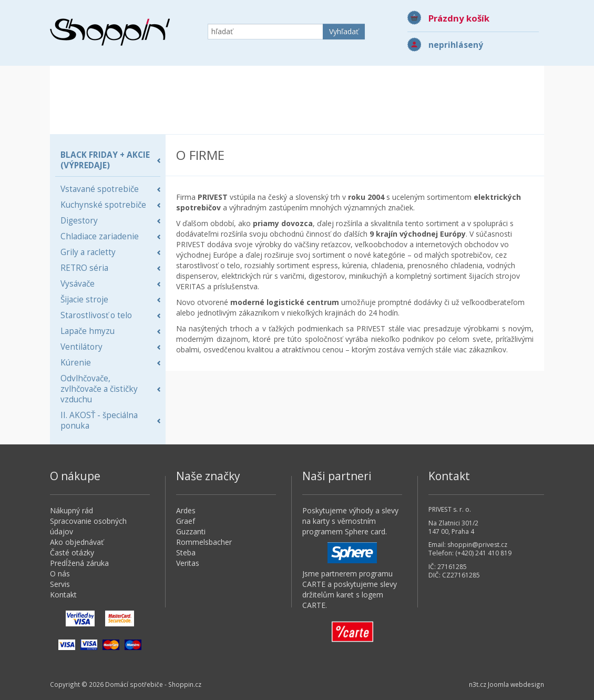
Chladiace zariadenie (100, 236)
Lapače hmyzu (88, 331)
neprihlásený (456, 45)
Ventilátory (81, 347)
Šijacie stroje (84, 300)
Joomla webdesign (516, 684)
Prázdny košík (459, 18)
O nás (60, 574)
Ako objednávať (77, 542)
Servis (60, 584)
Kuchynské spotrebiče (103, 205)
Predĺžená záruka (79, 563)
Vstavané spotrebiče (100, 189)
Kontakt (63, 595)
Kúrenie (76, 363)
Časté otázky (72, 552)
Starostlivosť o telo (96, 315)
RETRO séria (84, 268)
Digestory (79, 221)
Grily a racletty (88, 252)
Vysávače (78, 284)
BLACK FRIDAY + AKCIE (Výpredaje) (105, 160)
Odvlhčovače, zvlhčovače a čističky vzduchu (99, 389)
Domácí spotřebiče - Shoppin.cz (110, 32)
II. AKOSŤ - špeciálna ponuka (99, 420)
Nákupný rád (71, 510)
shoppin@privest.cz (477, 545)
